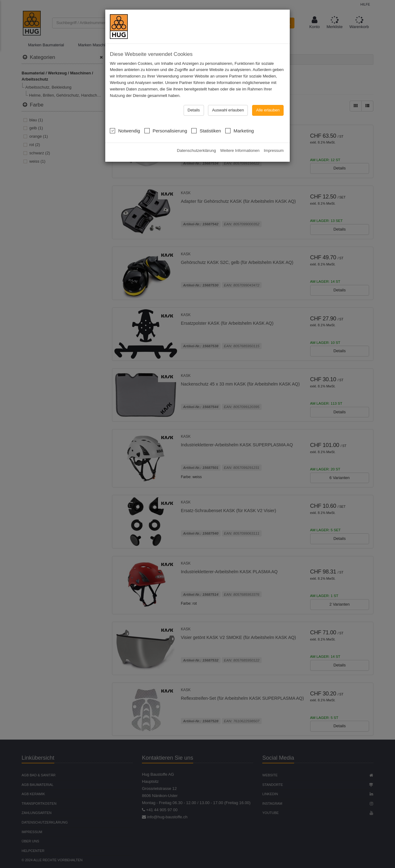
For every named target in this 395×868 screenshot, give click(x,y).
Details (194, 91)
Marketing (240, 111)
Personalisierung (166, 111)
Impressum (274, 131)
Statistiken (206, 111)
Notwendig (125, 111)
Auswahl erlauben (228, 91)
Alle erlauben (268, 91)
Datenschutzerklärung (196, 131)
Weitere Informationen (240, 131)
